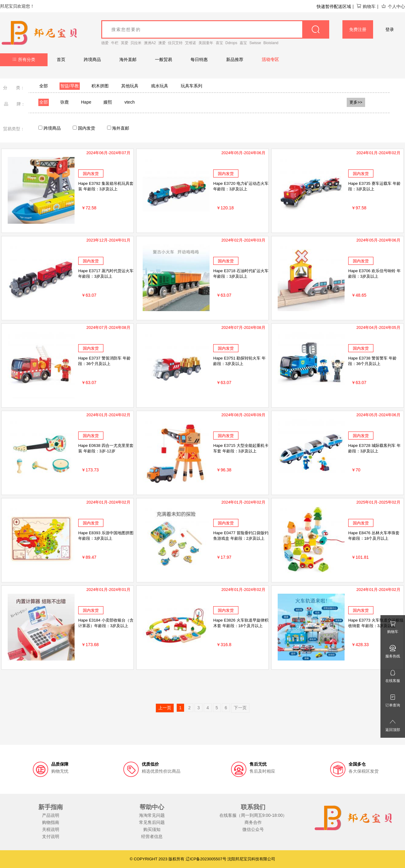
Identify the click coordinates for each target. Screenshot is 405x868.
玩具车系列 (191, 86)
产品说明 (51, 815)
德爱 (105, 43)
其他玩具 (130, 86)
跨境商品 (92, 59)
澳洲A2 (150, 43)
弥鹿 (64, 102)
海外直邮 (128, 59)
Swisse (255, 43)
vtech (129, 102)
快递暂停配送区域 (334, 6)
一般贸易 (164, 59)
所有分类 (24, 59)
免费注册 (358, 29)
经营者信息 (152, 836)
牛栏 (115, 43)
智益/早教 (70, 86)
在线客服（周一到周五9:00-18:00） (253, 815)
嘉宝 (243, 43)
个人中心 (393, 6)
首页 (61, 59)
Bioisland (271, 43)
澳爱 (162, 43)
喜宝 (219, 43)
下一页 (240, 708)
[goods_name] (215, 29)
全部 (44, 86)
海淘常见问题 (152, 815)
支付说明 (51, 836)
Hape (86, 102)
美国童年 (206, 43)
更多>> (356, 102)
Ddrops (231, 43)
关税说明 (51, 829)
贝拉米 (136, 43)
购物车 (366, 6)
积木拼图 (100, 86)
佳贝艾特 (175, 43)
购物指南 (51, 822)
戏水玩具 (160, 86)
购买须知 (152, 829)
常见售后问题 (152, 822)
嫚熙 (108, 102)
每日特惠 (199, 59)
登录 (390, 29)
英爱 (125, 43)
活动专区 (270, 59)
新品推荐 (235, 59)
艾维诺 (191, 43)
